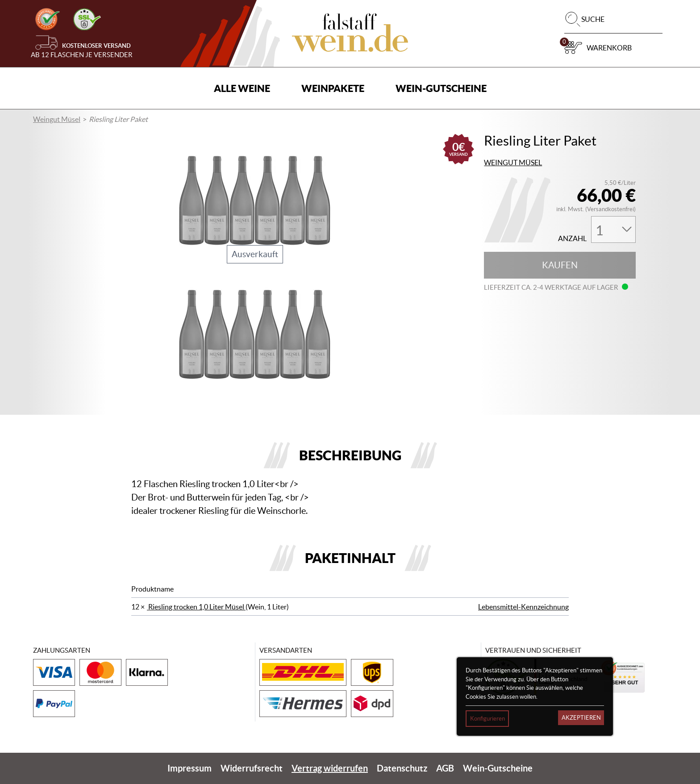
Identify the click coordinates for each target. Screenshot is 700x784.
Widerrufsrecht (252, 768)
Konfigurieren (487, 719)
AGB (445, 768)
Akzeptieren (581, 718)
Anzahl (572, 239)
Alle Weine (242, 88)
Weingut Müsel (57, 119)
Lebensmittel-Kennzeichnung (523, 607)
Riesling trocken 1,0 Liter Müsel (196, 607)
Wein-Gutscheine (441, 88)
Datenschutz (402, 768)
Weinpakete (333, 88)
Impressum (190, 768)
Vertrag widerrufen (330, 768)
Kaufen (560, 265)
